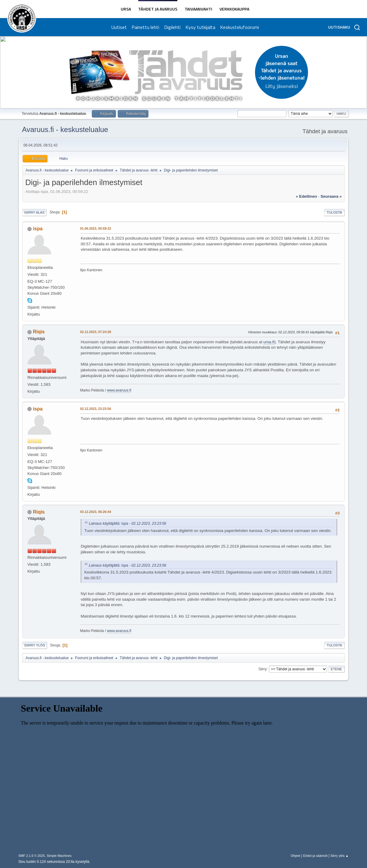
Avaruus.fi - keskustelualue (65, 129)
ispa (38, 229)
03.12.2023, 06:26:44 (96, 512)
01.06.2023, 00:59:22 (96, 228)
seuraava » (331, 196)
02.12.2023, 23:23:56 (96, 409)
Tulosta (334, 212)
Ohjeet (295, 856)
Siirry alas (34, 212)
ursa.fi (269, 342)
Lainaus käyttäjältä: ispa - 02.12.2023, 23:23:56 (128, 524)
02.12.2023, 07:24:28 (96, 332)
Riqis (39, 332)
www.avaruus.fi (119, 390)
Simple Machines (59, 856)
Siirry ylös (35, 645)
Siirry (263, 669)
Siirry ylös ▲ (340, 856)
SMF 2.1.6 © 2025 (32, 856)
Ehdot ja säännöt (315, 856)
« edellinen (306, 196)
